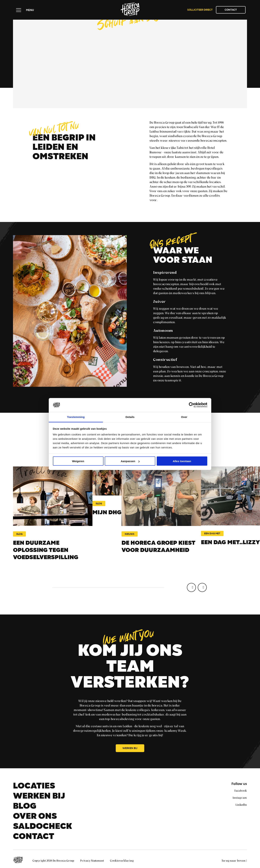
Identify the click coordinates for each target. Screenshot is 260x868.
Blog (25, 807)
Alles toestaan (182, 461)
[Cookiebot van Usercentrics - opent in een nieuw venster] (191, 405)
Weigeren (78, 461)
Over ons (35, 817)
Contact (231, 10)
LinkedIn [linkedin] (241, 805)
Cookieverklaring (122, 860)
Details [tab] (130, 417)
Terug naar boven (234, 860)
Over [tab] (184, 417)
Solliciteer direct (200, 10)
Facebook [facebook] (241, 790)
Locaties (34, 787)
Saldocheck (43, 827)
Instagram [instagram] (240, 797)
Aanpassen (130, 461)
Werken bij (130, 748)
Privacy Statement (92, 860)
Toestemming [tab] (76, 417)
